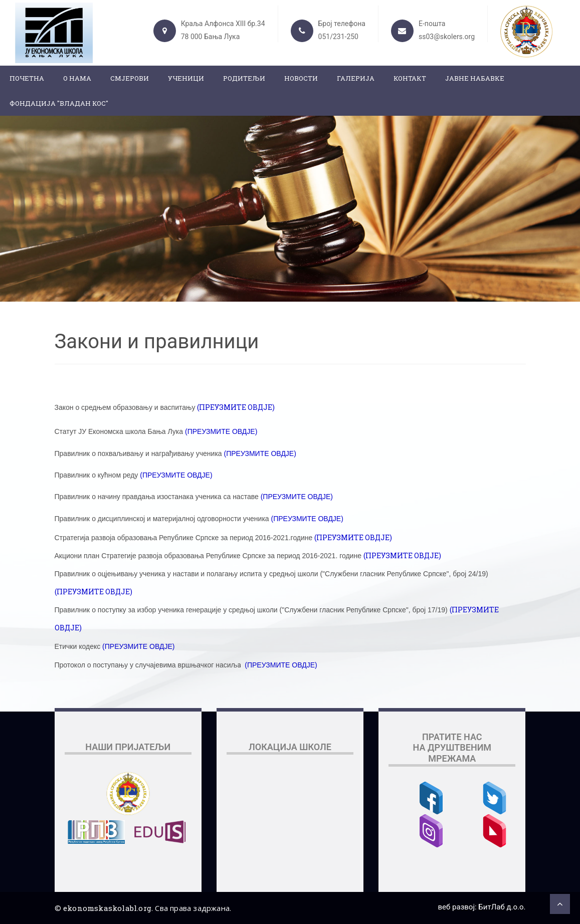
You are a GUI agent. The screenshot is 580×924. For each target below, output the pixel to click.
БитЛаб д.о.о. (502, 907)
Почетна (27, 78)
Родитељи (244, 78)
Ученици (186, 78)
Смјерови (130, 78)
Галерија (356, 78)
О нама (77, 78)
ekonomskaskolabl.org (107, 908)
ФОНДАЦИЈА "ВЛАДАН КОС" (59, 103)
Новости (301, 78)
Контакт (410, 78)
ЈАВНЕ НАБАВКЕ (475, 78)
